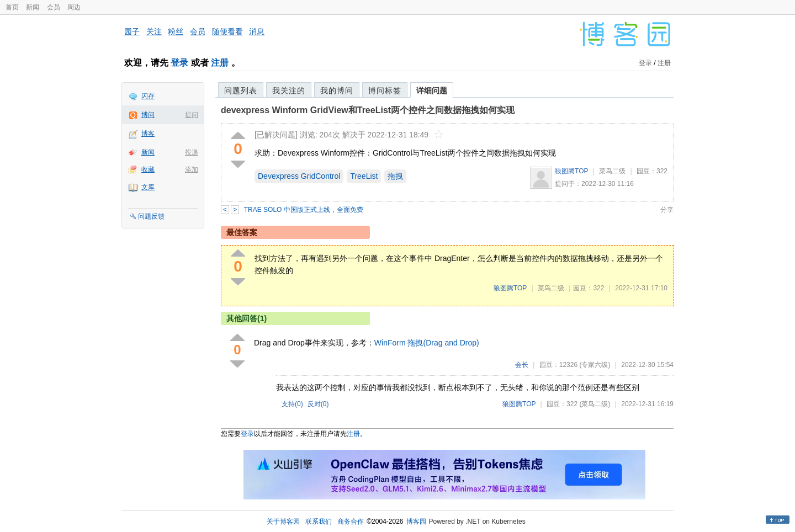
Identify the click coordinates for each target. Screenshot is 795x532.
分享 (667, 210)
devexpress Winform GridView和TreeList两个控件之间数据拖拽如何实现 (368, 110)
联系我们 (319, 522)
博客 (148, 134)
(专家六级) (595, 365)
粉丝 (176, 31)
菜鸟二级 (612, 171)
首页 (12, 7)
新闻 (33, 7)
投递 (192, 152)
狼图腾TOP (571, 171)
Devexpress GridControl (299, 176)
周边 (74, 7)
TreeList (364, 176)
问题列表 (241, 91)
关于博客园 (283, 522)
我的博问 (337, 91)
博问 (148, 115)
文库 (148, 187)
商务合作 (351, 522)
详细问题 (432, 91)
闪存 (148, 96)
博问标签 (385, 91)
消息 (257, 31)
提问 (192, 115)
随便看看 (227, 31)
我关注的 (289, 91)
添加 (192, 169)
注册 (220, 63)
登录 (179, 63)
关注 (154, 31)
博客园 (416, 522)
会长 (522, 365)
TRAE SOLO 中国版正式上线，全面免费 (304, 210)
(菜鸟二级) (595, 404)
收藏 (148, 169)
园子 (132, 31)
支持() (292, 404)
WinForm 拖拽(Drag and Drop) (427, 343)
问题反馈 (151, 216)
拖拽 (395, 176)
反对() (318, 404)
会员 (54, 7)
